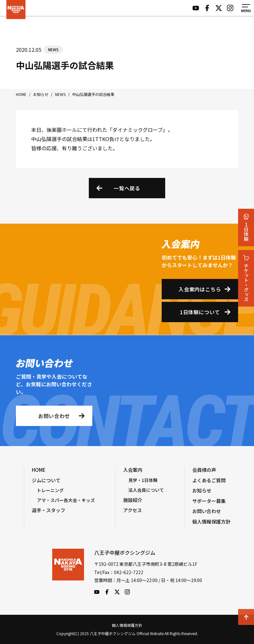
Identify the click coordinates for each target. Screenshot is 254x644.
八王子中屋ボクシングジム (68, 572)
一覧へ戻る (127, 188)
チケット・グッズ (246, 278)
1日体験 (246, 227)
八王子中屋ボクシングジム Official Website (16, 10)
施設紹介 (133, 500)
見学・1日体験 (143, 480)
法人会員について (146, 490)
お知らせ (202, 490)
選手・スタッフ (49, 510)
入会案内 (133, 470)
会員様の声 (204, 470)
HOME (39, 470)
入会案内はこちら (200, 289)
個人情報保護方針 (211, 522)
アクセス (133, 510)
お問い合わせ (54, 418)
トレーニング (50, 490)
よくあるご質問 (209, 480)
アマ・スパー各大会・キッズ (66, 500)
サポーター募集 (209, 501)
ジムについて (46, 480)
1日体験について (200, 312)
